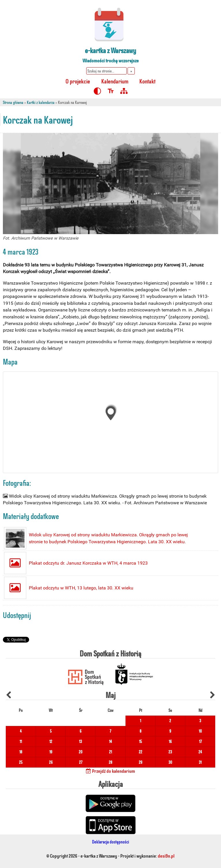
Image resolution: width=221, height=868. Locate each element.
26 (51, 762)
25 (21, 762)
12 (51, 741)
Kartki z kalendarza (41, 102)
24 (200, 752)
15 (141, 741)
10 (200, 731)
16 (170, 741)
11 (21, 741)
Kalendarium (115, 81)
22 (141, 752)
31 (200, 762)
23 (170, 752)
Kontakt (147, 81)
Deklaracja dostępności (110, 842)
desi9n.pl (166, 856)
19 (51, 752)
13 (80, 741)
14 (110, 741)
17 (200, 741)
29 (141, 762)
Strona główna (13, 102)
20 (81, 752)
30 (170, 762)
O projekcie (78, 81)
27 (81, 762)
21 (110, 752)
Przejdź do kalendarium (110, 771)
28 (110, 762)
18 (21, 752)
